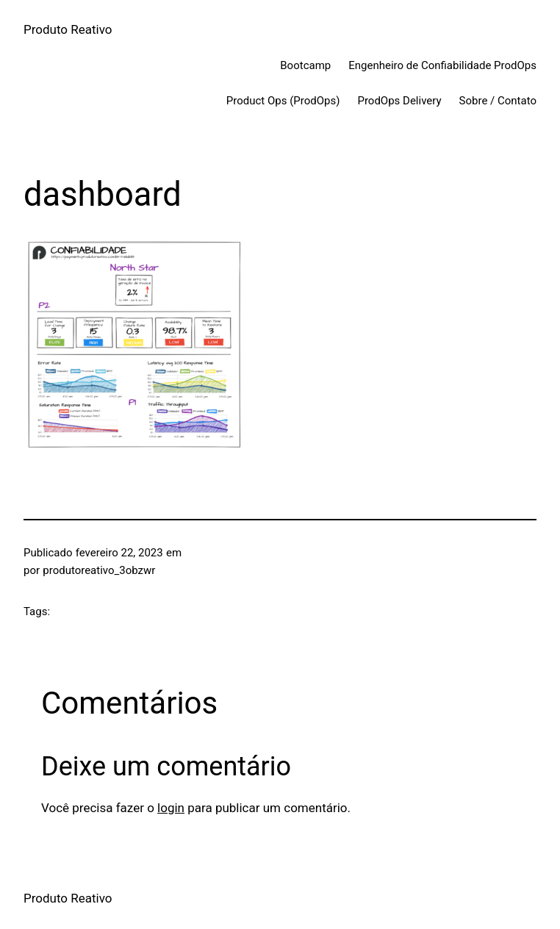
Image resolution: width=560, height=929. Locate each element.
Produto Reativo (68, 29)
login (171, 808)
